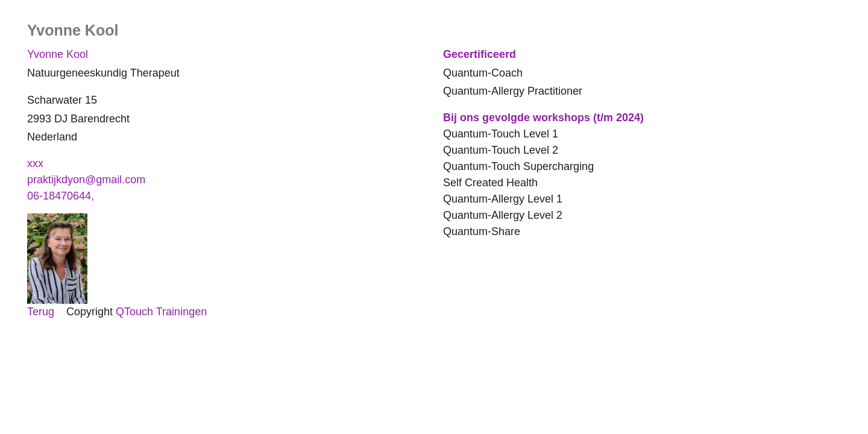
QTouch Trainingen (161, 312)
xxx (35, 163)
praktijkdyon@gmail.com (86, 180)
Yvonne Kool (58, 54)
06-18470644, (62, 196)
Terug (41, 312)
